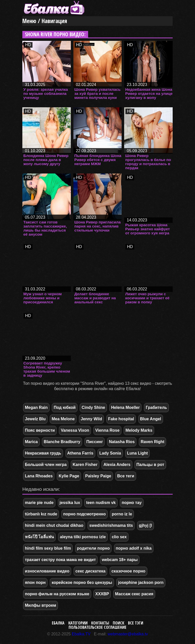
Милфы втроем (40, 605)
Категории (78, 623)
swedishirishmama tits (111, 525)
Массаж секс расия (134, 594)
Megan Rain (36, 407)
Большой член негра (46, 465)
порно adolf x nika (134, 548)
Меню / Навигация (45, 21)
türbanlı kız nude (41, 514)
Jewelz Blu (35, 419)
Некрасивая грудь (43, 453)
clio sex (119, 537)
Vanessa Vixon (75, 430)
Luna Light (137, 453)
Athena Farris (80, 453)
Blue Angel (151, 419)
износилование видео (47, 571)
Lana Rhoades (39, 476)
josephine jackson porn (141, 582)
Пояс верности (40, 430)
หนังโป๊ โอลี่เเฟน (39, 537)
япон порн (35, 582)
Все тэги (136, 623)
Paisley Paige (98, 476)
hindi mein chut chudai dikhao (54, 525)
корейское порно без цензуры (82, 582)
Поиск (118, 623)
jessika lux (70, 503)
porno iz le (122, 514)
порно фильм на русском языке (57, 594)
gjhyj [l (145, 525)
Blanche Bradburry (62, 442)
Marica (31, 442)
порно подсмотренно (85, 514)
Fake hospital (121, 419)
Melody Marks (139, 430)
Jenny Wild (91, 419)
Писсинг (95, 442)
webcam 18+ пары (120, 560)
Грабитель (156, 407)
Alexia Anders (117, 465)
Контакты (100, 623)
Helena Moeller (126, 407)
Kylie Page (69, 476)
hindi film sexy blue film (48, 548)
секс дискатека (90, 571)
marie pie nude (39, 503)
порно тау (132, 503)
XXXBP (102, 594)
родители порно (93, 548)
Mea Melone (63, 419)
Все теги (126, 476)
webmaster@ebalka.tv (128, 634)
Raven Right (152, 442)
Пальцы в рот (150, 465)
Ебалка (58, 623)
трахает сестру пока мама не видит (60, 560)
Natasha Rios (122, 442)
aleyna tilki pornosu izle (83, 537)
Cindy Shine (93, 407)
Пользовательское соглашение (97, 627)
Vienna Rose (107, 430)
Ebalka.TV (81, 634)
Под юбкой (64, 407)
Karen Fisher (85, 465)
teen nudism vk (101, 503)
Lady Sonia (110, 453)
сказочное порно (128, 571)
